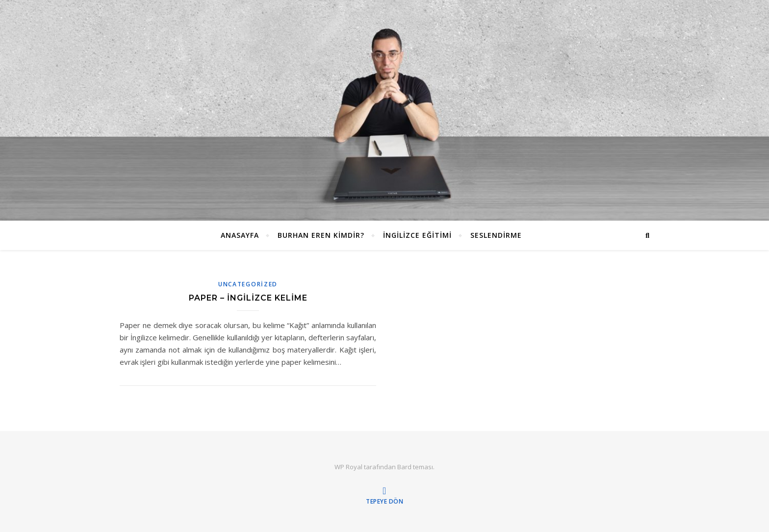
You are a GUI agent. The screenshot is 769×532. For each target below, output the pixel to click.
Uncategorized (248, 284)
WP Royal (348, 467)
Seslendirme (496, 235)
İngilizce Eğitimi (417, 235)
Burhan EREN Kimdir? (321, 235)
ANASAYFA (240, 235)
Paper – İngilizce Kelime (248, 298)
